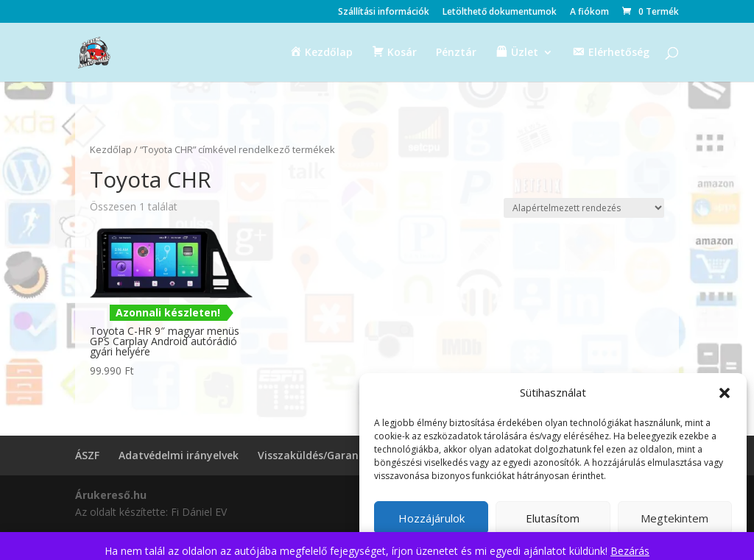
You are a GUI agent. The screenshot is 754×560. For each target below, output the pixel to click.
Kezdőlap (111, 149)
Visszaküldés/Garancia (316, 455)
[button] (725, 393)
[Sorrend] (584, 208)
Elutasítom (553, 518)
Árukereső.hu (111, 495)
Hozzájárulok (431, 518)
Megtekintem (674, 518)
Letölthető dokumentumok (500, 13)
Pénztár (456, 53)
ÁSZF (87, 455)
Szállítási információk (384, 13)
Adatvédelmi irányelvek (179, 455)
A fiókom (589, 13)
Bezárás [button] (630, 551)
